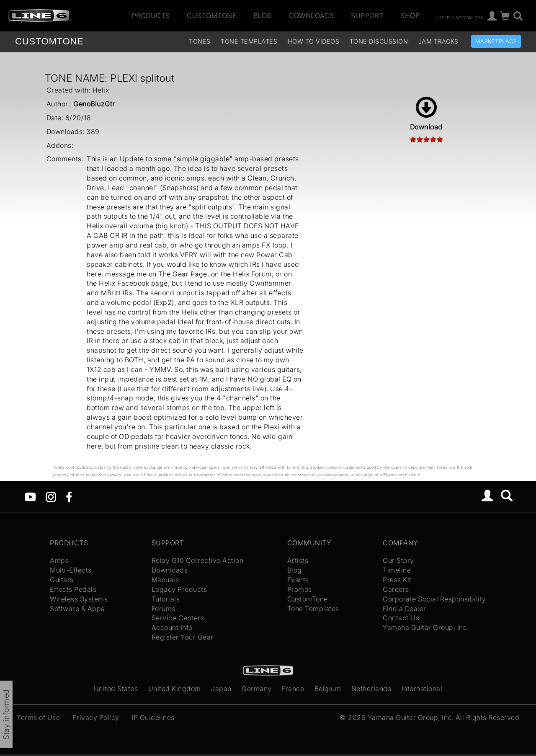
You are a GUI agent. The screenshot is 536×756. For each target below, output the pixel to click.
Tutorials (166, 599)
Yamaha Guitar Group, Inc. (426, 627)
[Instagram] (51, 496)
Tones (200, 41)
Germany (257, 689)
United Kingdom (175, 689)
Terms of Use (38, 717)
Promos (300, 589)
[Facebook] (69, 496)
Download (426, 114)
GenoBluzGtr (94, 104)
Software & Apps (77, 609)
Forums (164, 609)
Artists (298, 560)
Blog (263, 15)
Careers (396, 589)
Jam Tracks (438, 41)
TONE (49, 41)
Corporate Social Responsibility (434, 599)
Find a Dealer (405, 609)
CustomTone (211, 15)
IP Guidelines (153, 717)
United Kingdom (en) (459, 17)
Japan (221, 689)
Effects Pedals (73, 589)
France (293, 689)
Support (367, 15)
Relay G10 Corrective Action (198, 560)
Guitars (62, 580)
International (422, 689)
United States (116, 689)
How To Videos (314, 41)
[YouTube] (30, 496)
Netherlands (371, 689)
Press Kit (397, 580)
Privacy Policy (96, 717)
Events (298, 580)
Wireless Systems (79, 599)
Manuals (165, 580)
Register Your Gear (183, 637)
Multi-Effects (71, 570)
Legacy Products (179, 589)
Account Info (172, 627)
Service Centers (178, 618)
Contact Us (401, 618)
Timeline (397, 570)
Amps (59, 560)
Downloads (312, 15)
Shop (410, 15)
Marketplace (496, 41)
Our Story (398, 560)
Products (151, 15)
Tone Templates (249, 41)
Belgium (328, 689)
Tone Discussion (379, 41)
